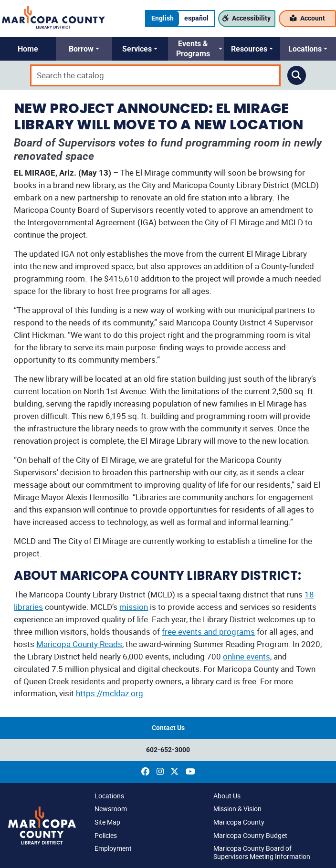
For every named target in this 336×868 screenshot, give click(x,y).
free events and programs (208, 632)
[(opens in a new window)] (145, 772)
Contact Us (168, 728)
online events (247, 656)
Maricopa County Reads (79, 644)
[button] (28, 49)
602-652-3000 (168, 750)
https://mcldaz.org (110, 693)
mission (134, 607)
